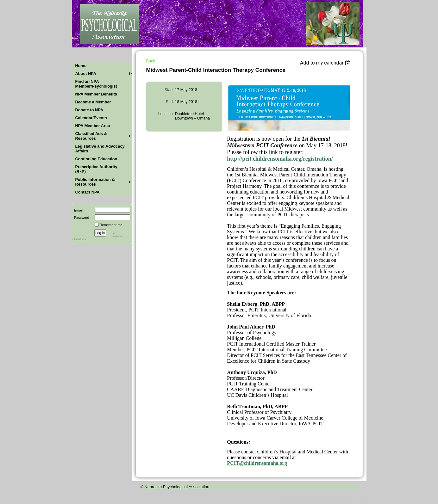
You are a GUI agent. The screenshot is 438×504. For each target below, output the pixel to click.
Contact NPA (88, 192)
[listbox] (326, 63)
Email (77, 210)
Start (169, 90)
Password (81, 218)
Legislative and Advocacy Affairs (100, 149)
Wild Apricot (315, 498)
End (169, 102)
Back (151, 61)
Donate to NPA (89, 110)
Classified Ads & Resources (91, 136)
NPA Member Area (93, 126)
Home (81, 66)
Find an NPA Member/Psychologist (96, 84)
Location (166, 114)
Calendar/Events (91, 118)
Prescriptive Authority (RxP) (96, 169)
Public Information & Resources (95, 182)
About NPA (86, 74)
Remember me (111, 225)
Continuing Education (96, 159)
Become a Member (93, 102)
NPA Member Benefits (96, 94)
